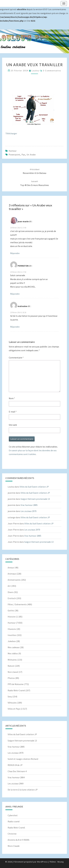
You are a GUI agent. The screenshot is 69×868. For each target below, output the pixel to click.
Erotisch (12, 598)
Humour (13, 151)
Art (9, 586)
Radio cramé (14, 821)
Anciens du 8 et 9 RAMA (19, 840)
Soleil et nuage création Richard (23, 759)
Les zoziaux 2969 (16, 784)
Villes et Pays (14, 709)
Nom (12, 398)
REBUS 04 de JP (15, 765)
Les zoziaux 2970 (29, 511)
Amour (11, 568)
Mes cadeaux (14, 647)
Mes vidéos (13, 653)
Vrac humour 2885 (29, 505)
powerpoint (14, 155)
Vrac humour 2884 (16, 777)
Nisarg (61, 862)
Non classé (13, 672)
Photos (11, 678)
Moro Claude (14, 846)
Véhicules (12, 703)
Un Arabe (31, 155)
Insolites (12, 635)
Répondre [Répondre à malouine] (15, 327)
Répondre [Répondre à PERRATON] (15, 294)
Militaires (12, 660)
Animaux (12, 574)
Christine (12, 834)
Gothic (11, 610)
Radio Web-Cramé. (16, 828)
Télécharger (11, 133)
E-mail (13, 412)
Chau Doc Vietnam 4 (17, 771)
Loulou (35, 71)
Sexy (10, 697)
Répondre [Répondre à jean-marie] (15, 253)
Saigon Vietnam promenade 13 (35, 499)
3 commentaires (52, 71)
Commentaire (16, 358)
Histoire (12, 617)
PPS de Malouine (16, 684)
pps (23, 155)
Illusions (12, 629)
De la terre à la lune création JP (23, 790)
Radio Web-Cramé (16, 690)
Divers (11, 592)
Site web (13, 425)
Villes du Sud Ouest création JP (34, 487)
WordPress (42, 862)
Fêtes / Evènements (17, 604)
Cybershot (13, 815)
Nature (11, 666)
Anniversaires (14, 580)
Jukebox (12, 641)
